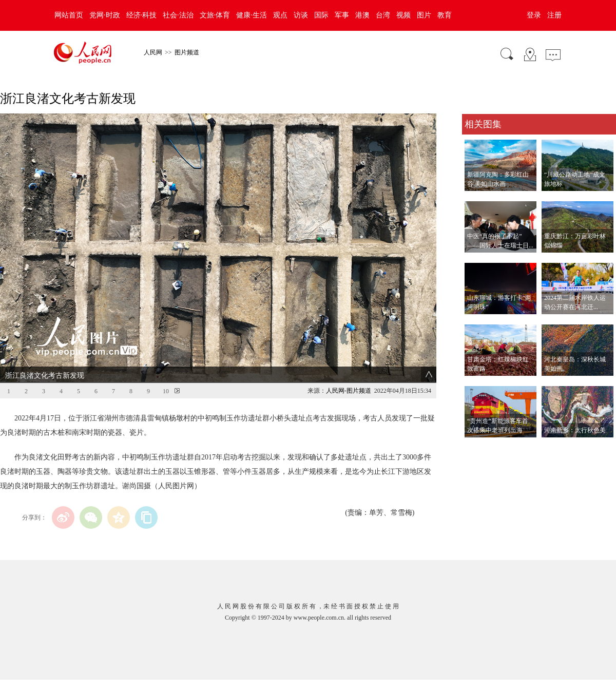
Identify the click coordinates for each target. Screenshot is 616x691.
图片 (424, 15)
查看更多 (476, 448)
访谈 (301, 15)
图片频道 (187, 52)
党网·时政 (105, 15)
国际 (321, 15)
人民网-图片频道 (349, 391)
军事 (342, 15)
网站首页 (69, 15)
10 (166, 391)
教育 (445, 15)
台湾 (383, 15)
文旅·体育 (215, 15)
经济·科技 (142, 15)
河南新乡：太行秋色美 (575, 430)
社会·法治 (178, 15)
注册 (554, 15)
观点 (280, 15)
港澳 (362, 15)
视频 (403, 15)
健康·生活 (252, 15)
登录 (534, 15)
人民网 (153, 52)
